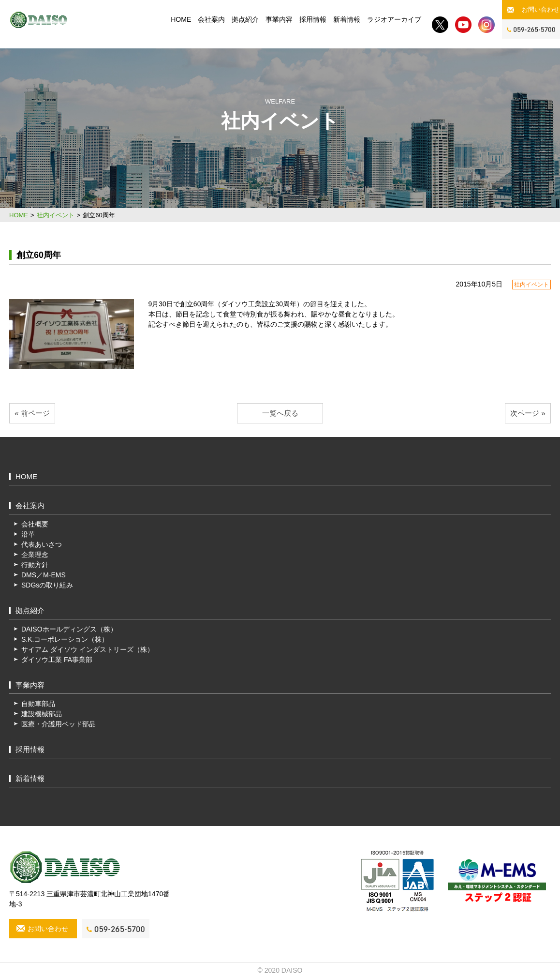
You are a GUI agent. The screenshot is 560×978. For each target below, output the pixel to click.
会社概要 (35, 524)
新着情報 (347, 19)
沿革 (28, 534)
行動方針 (35, 565)
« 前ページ (32, 413)
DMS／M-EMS (44, 575)
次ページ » (528, 413)
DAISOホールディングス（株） (69, 629)
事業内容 (279, 19)
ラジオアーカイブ (394, 19)
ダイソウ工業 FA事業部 (57, 660)
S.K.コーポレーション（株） (65, 639)
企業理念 (35, 555)
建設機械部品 (42, 714)
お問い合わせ (541, 9)
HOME (181, 19)
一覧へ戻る (280, 413)
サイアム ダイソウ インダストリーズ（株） (88, 649)
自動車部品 (38, 704)
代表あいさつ (42, 544)
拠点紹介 (245, 19)
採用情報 (313, 19)
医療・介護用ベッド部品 (59, 724)
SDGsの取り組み (47, 585)
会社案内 (211, 19)
